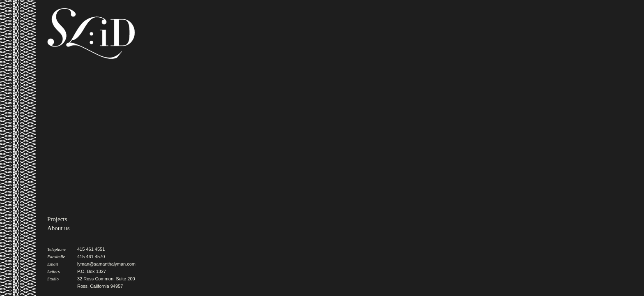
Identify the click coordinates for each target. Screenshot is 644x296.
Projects (57, 219)
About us (59, 228)
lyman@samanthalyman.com (106, 264)
